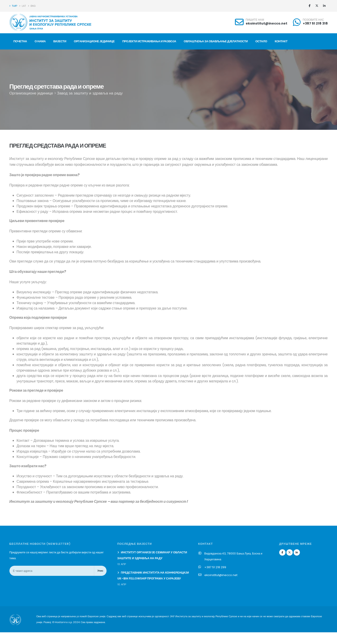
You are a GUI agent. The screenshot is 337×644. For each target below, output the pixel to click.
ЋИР (13, 6)
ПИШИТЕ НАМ (255, 20)
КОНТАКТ (281, 41)
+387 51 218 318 (315, 23)
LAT (23, 6)
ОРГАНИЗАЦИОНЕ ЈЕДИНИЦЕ (94, 41)
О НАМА (40, 41)
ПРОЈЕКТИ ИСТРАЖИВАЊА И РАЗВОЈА (149, 41)
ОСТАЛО (261, 41)
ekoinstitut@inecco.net (267, 23)
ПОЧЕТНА (20, 41)
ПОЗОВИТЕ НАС (313, 20)
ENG (32, 6)
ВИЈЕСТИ (60, 41)
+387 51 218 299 (215, 567)
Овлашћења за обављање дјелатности (216, 41)
